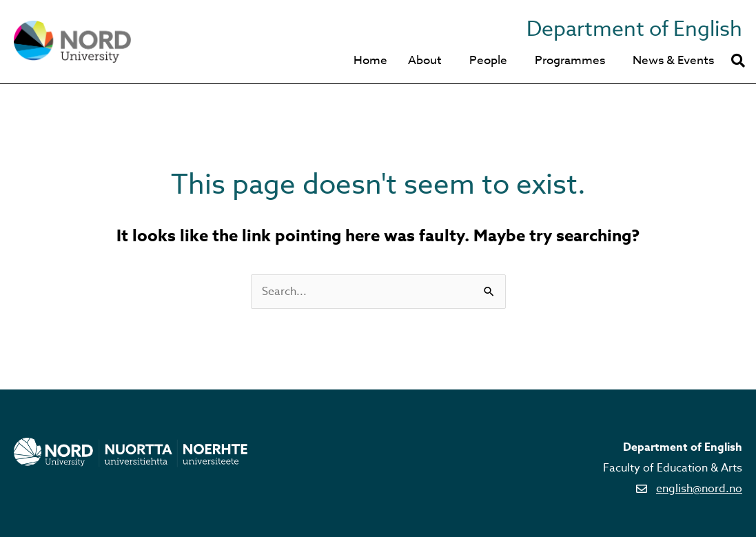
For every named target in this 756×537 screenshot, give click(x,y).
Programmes (570, 60)
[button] (738, 61)
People (488, 60)
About (425, 60)
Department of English (634, 29)
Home (370, 60)
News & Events (673, 60)
